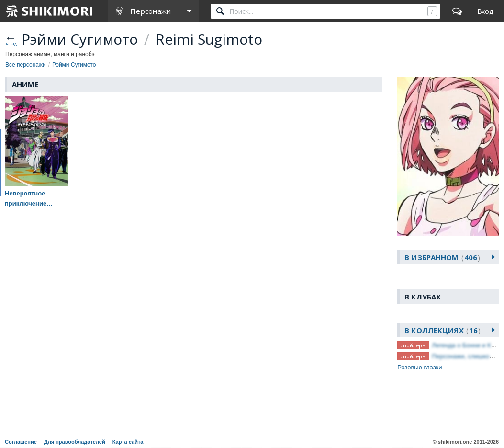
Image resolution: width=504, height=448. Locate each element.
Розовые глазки (420, 367)
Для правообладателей (75, 442)
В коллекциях (442, 330)
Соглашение (21, 442)
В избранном (442, 257)
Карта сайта (128, 442)
